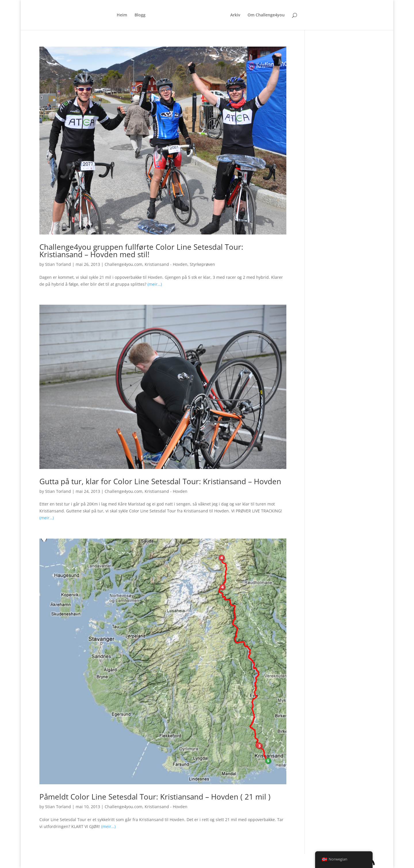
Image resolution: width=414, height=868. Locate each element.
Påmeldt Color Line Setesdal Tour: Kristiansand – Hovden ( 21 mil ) (155, 797)
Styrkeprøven (202, 264)
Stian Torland (58, 264)
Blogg (140, 15)
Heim (122, 15)
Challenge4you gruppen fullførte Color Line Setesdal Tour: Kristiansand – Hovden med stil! (141, 251)
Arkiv (235, 15)
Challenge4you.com (123, 264)
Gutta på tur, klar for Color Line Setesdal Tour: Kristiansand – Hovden (160, 481)
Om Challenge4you (266, 15)
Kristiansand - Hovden (166, 264)
